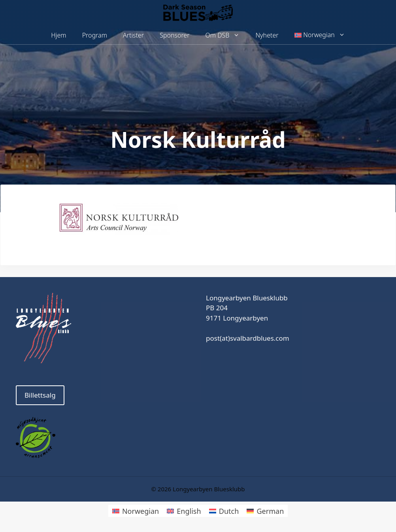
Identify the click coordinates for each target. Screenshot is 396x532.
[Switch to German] (265, 511)
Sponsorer (174, 35)
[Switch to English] (184, 511)
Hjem (58, 35)
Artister (133, 35)
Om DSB (227, 35)
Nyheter (267, 35)
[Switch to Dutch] (224, 511)
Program (95, 35)
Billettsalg (40, 395)
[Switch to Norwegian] (136, 511)
